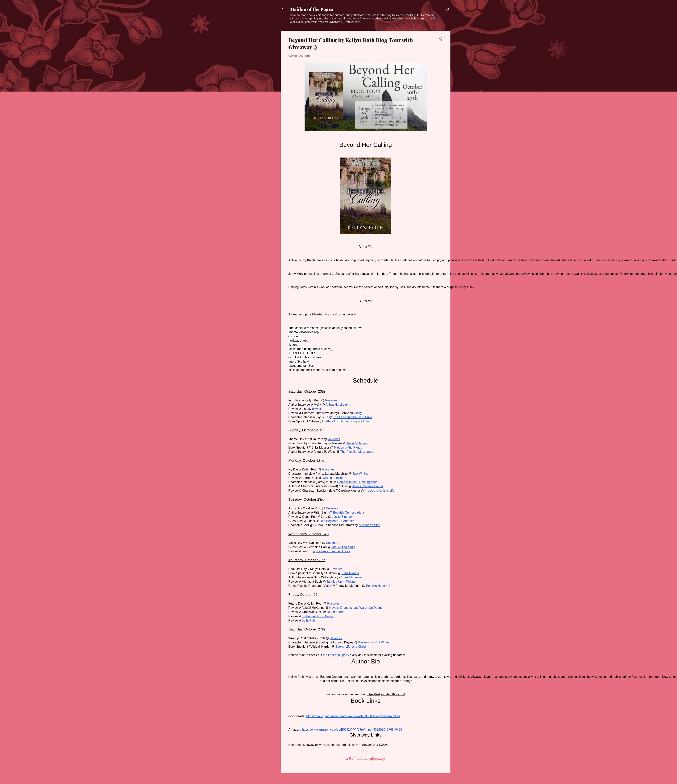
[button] (441, 39)
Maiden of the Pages (312, 9)
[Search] (448, 10)
